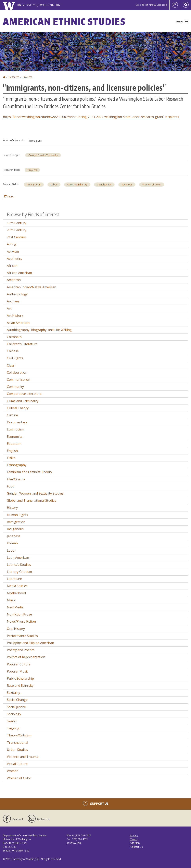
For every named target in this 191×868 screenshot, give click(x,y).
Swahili (12, 721)
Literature (14, 579)
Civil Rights (15, 358)
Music (11, 600)
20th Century (17, 230)
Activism (13, 252)
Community (15, 387)
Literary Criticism (19, 572)
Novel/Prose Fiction (21, 621)
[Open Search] (186, 5)
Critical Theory (18, 408)
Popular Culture (19, 664)
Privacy (134, 835)
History (12, 508)
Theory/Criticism (19, 735)
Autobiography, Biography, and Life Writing (39, 330)
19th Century (17, 223)
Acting (12, 244)
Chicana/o (14, 337)
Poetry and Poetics (21, 650)
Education (14, 444)
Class (11, 365)
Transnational (17, 743)
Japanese (14, 536)
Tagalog (13, 728)
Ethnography (17, 465)
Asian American (18, 323)
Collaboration (17, 372)
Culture (12, 415)
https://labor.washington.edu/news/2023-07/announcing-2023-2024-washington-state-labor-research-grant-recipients (91, 117)
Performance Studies (22, 636)
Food (11, 486)
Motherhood (16, 593)
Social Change (17, 700)
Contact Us (136, 847)
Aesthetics (14, 259)
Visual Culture (17, 764)
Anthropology (17, 294)
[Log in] (175, 5)
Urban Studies (17, 750)
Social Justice (104, 185)
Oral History (16, 629)
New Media (15, 607)
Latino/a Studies (19, 565)
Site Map (135, 843)
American (14, 280)
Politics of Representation (26, 657)
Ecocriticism (15, 429)
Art (9, 308)
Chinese (13, 351)
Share (9, 196)
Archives (13, 301)
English (12, 451)
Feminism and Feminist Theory (29, 472)
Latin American (18, 557)
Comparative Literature (24, 394)
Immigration (34, 185)
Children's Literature (22, 344)
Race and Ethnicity (77, 185)
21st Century (16, 237)
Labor (54, 185)
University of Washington (25, 859)
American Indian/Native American (32, 287)
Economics (15, 437)
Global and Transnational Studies (32, 500)
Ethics (11, 458)
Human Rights (17, 515)
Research (14, 77)
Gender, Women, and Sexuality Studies (35, 493)
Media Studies (17, 586)
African (12, 266)
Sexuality (13, 693)
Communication (19, 380)
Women (13, 771)
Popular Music (18, 671)
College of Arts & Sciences (151, 5)
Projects (27, 77)
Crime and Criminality (23, 401)
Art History (15, 315)
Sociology (127, 185)
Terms (134, 839)
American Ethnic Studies (64, 21)
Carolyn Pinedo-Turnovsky (43, 155)
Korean (12, 543)
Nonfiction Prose (19, 614)
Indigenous (15, 529)
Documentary (17, 422)
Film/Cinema (16, 479)
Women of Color (152, 185)
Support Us (96, 804)
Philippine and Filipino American (30, 643)
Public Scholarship (20, 678)
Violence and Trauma (23, 757)
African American (19, 273)
